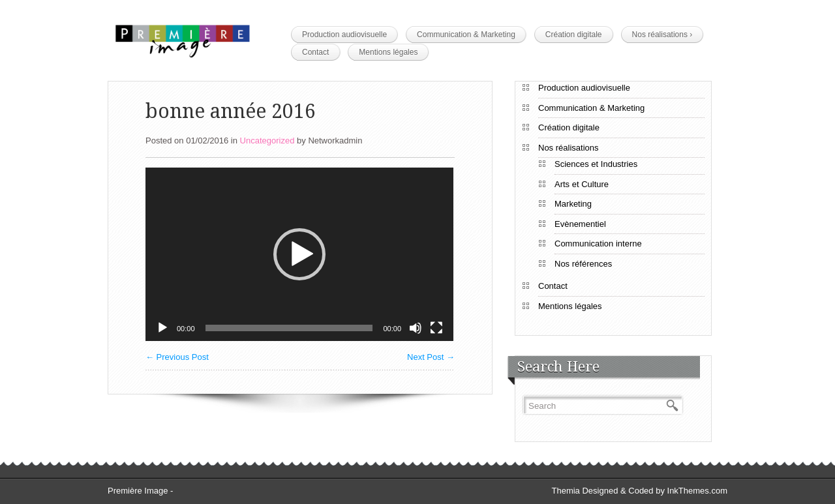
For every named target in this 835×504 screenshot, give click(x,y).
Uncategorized (267, 141)
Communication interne (598, 244)
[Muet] (416, 328)
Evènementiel (580, 224)
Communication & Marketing (466, 35)
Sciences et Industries (596, 164)
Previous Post (177, 357)
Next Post (431, 357)
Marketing (573, 204)
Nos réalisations (662, 35)
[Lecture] (162, 328)
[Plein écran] (436, 328)
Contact (315, 52)
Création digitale (574, 35)
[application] (299, 254)
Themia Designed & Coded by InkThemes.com (639, 491)
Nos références (583, 264)
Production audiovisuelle (344, 35)
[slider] (289, 328)
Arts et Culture (582, 184)
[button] (299, 254)
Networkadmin (335, 141)
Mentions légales (388, 52)
